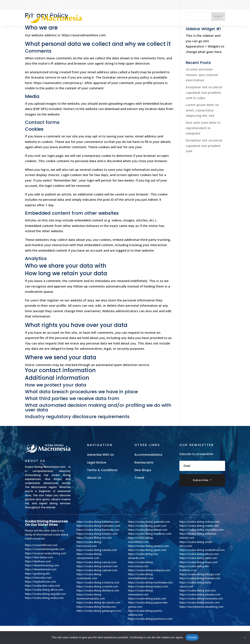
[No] (245, 637)
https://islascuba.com (38, 578)
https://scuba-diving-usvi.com (198, 590)
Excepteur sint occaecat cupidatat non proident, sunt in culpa (204, 92)
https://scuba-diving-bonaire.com (97, 534)
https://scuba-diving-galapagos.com (99, 611)
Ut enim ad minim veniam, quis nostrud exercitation (202, 75)
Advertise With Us (100, 455)
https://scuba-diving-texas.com (198, 562)
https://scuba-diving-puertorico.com (150, 619)
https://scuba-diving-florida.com (96, 607)
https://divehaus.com (38, 561)
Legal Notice (97, 462)
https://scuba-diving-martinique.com (150, 582)
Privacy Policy (35, 5)
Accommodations (208, 18)
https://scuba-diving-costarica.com (98, 582)
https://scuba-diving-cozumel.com (97, 586)
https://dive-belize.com (39, 557)
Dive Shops (150, 18)
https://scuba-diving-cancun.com (96, 562)
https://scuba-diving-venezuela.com (201, 599)
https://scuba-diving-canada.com (97, 550)
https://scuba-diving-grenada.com (149, 522)
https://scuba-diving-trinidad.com (200, 578)
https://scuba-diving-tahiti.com (198, 558)
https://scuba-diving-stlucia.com (199, 554)
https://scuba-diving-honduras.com (150, 534)
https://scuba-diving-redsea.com (199, 522)
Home (100, 18)
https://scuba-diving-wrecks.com (199, 603)
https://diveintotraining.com (42, 565)
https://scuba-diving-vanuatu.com (200, 595)
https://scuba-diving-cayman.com (97, 570)
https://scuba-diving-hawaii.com (148, 530)
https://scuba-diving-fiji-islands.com (98, 603)
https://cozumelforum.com (41, 545)
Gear (114, 18)
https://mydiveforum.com (40, 582)
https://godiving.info (38, 574)
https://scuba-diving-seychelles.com (202, 530)
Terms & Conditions (102, 470)
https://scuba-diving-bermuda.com (98, 530)
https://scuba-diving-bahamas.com (98, 522)
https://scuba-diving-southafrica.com (202, 550)
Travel (129, 18)
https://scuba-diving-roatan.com (199, 526)
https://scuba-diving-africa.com (44, 590)
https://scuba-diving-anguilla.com (45, 594)
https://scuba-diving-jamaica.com (148, 546)
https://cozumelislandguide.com (45, 549)
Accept (192, 637)
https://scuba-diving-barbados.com (98, 526)
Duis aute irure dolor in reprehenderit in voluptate (203, 128)
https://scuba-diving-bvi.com (94, 538)
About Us (94, 478)
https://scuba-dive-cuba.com (42, 586)
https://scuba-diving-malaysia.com (149, 570)
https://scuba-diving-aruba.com (44, 598)
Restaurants (176, 18)
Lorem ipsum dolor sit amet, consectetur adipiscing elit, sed (202, 110)
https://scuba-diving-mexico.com (148, 586)
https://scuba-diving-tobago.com (200, 574)
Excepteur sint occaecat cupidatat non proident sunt (204, 146)
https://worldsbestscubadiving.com (201, 607)
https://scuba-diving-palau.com (147, 599)
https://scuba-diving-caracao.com (97, 566)
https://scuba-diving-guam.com (147, 526)
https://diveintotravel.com (41, 569)
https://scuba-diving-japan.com (147, 550)
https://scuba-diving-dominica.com (98, 590)
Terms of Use (58, 5)
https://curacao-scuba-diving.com (46, 553)
